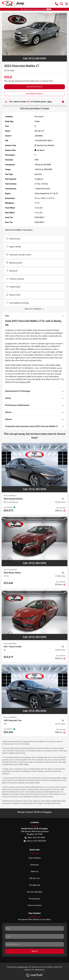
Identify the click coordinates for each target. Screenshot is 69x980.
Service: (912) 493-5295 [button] (35, 841)
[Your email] (34, 944)
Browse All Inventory (34, 87)
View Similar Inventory (34, 94)
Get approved (35, 885)
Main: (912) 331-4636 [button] (35, 838)
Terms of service (35, 905)
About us (35, 871)
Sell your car (34, 878)
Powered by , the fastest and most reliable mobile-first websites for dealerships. (35, 971)
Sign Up (34, 951)
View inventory (35, 858)
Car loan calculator (34, 892)
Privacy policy (35, 899)
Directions (34, 865)
